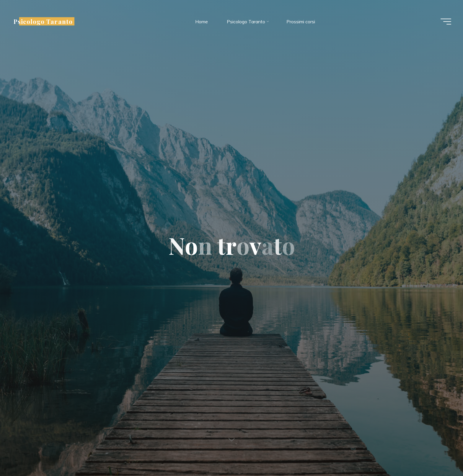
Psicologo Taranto (43, 21)
